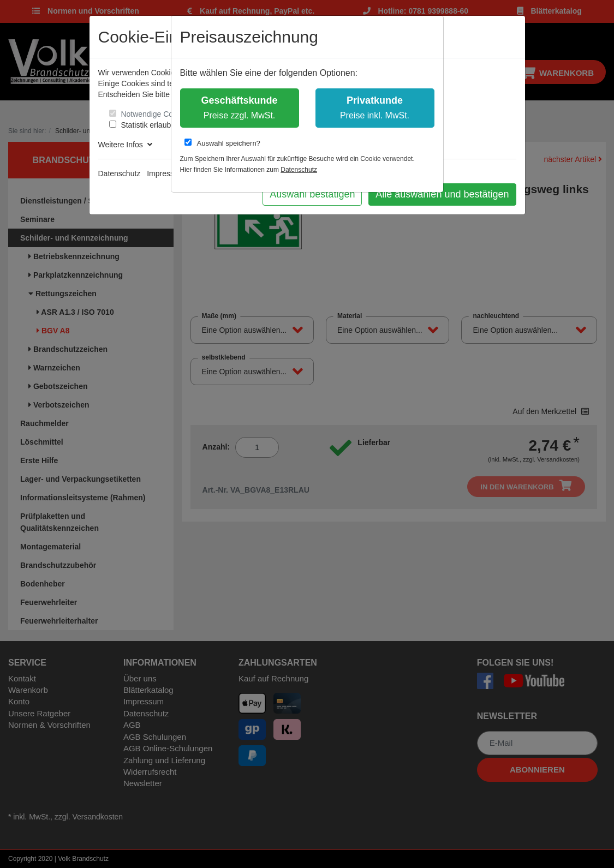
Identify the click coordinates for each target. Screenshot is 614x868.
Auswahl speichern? (222, 143)
